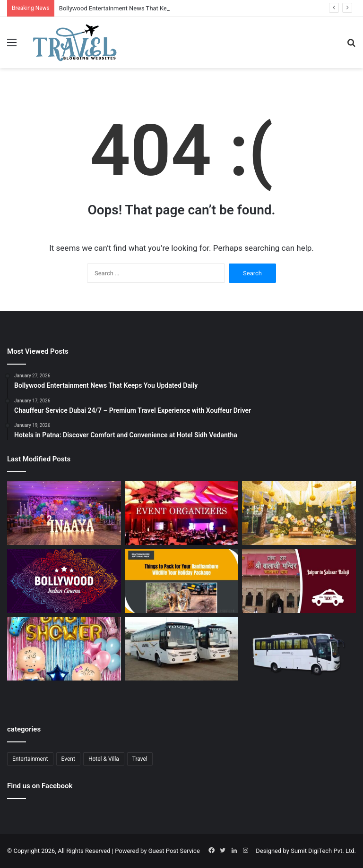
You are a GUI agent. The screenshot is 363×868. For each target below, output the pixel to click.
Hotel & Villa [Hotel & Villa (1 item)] (104, 759)
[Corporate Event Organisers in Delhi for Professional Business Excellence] (182, 513)
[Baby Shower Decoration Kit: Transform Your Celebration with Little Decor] (64, 649)
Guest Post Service (174, 851)
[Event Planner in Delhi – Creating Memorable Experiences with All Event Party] (64, 513)
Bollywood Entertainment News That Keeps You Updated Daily (143, 8)
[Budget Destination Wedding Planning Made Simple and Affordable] (299, 513)
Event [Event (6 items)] (68, 759)
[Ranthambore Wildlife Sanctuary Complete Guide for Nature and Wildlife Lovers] (182, 581)
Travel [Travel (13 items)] (140, 759)
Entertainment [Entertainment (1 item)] (30, 759)
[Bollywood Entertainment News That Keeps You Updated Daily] (64, 581)
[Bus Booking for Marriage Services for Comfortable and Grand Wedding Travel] (182, 649)
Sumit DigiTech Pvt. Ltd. (323, 851)
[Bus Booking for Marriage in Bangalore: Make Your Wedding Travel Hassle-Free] (299, 655)
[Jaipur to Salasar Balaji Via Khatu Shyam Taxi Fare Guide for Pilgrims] (299, 581)
